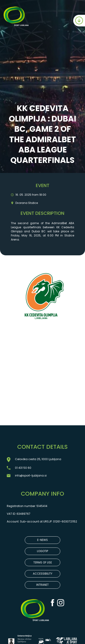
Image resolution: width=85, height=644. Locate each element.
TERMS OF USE (43, 562)
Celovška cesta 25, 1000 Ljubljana (38, 459)
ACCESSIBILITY (43, 574)
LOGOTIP (42, 551)
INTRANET (42, 585)
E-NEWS (42, 540)
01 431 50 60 (23, 468)
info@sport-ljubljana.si (31, 475)
